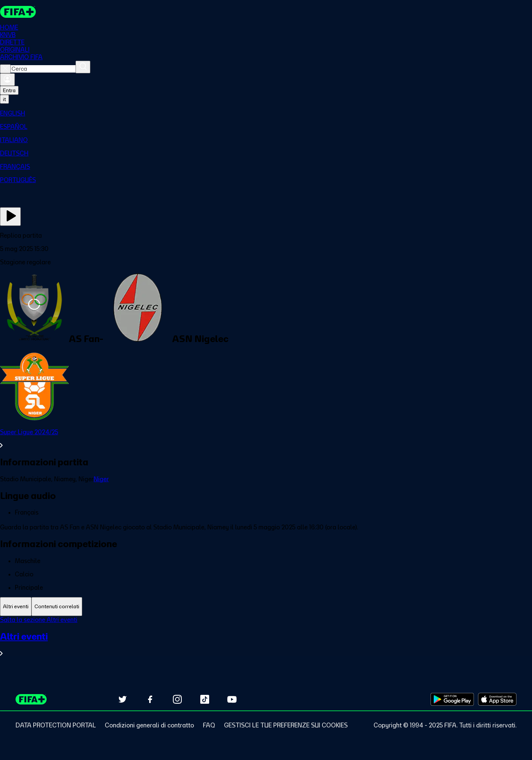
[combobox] (43, 69)
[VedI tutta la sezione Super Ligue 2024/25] (266, 439)
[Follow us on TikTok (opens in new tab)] (205, 699)
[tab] (16, 607)
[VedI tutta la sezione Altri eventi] (266, 644)
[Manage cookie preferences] (286, 725)
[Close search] (5, 69)
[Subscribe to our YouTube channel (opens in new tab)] (232, 699)
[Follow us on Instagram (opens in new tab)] (177, 699)
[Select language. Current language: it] (4, 99)
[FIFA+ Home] (18, 12)
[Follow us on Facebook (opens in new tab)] (150, 699)
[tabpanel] (266, 641)
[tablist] (266, 607)
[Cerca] (83, 67)
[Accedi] (7, 80)
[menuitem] (266, 113)
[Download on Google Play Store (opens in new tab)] (452, 699)
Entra (9, 90)
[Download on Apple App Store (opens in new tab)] (497, 699)
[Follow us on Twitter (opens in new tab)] (123, 699)
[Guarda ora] (10, 217)
